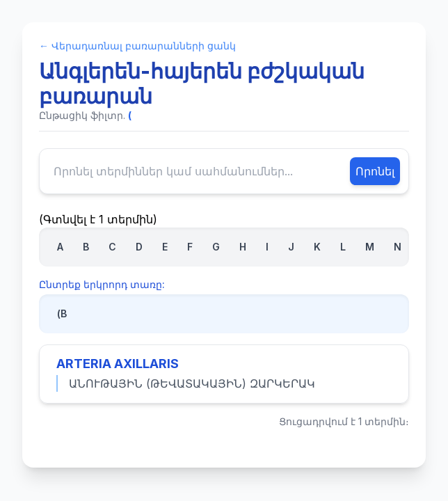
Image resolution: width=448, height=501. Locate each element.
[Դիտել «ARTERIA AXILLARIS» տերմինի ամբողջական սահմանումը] (224, 374)
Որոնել (375, 171)
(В (62, 313)
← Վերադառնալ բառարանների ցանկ (137, 46)
